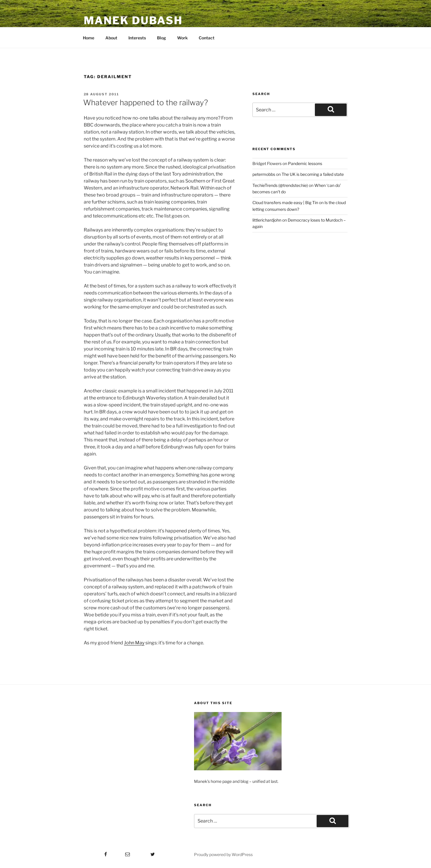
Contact (207, 38)
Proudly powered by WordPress (223, 854)
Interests (137, 38)
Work (182, 38)
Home (89, 38)
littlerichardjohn (267, 220)
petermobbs (264, 174)
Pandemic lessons (305, 163)
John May (134, 643)
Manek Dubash (133, 20)
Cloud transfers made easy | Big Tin (285, 202)
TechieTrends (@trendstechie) (280, 185)
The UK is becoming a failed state (313, 174)
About (111, 38)
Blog (162, 38)
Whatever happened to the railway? (146, 102)
